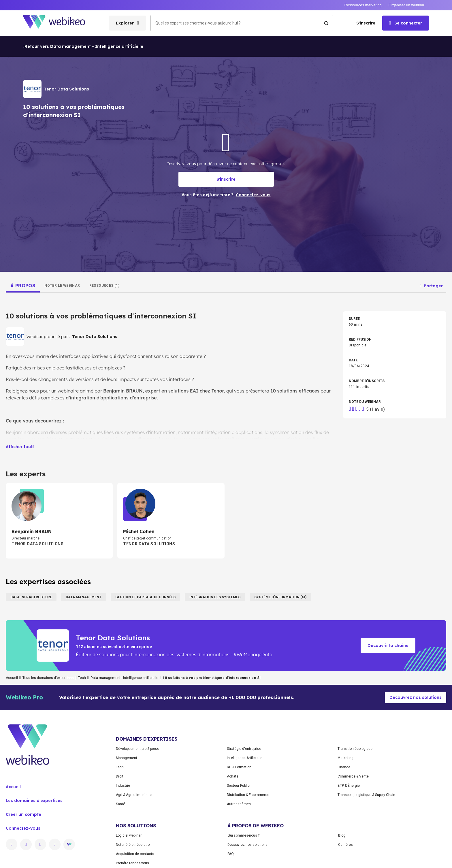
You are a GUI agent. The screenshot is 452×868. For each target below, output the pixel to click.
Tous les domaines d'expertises (48, 678)
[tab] (23, 286)
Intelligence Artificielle (245, 758)
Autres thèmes (239, 804)
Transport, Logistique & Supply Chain (366, 795)
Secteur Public (238, 786)
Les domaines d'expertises (34, 801)
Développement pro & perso (138, 749)
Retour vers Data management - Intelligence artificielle (83, 46)
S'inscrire (366, 23)
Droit (120, 776)
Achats (233, 776)
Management (127, 758)
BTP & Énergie (349, 786)
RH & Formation (239, 767)
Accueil (12, 678)
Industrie (123, 786)
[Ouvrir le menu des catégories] (127, 23)
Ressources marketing (363, 5)
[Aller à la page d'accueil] (59, 23)
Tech (82, 678)
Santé (120, 804)
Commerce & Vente (353, 776)
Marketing (345, 758)
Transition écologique (355, 749)
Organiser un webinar (406, 5)
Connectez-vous (23, 828)
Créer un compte (23, 814)
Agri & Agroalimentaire (134, 795)
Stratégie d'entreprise (244, 749)
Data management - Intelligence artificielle (124, 678)
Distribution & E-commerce (248, 795)
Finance (344, 767)
